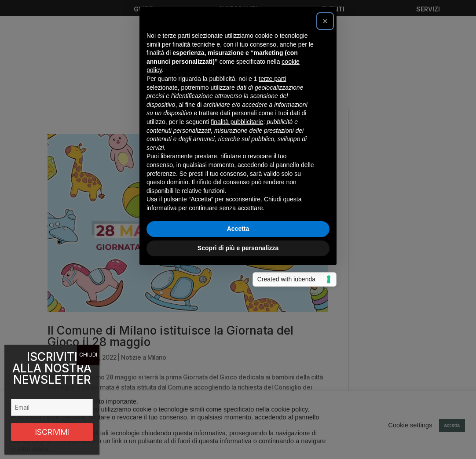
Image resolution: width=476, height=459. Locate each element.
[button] (325, 115)
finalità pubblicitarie (237, 215)
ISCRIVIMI (52, 432)
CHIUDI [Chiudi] (88, 355)
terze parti (272, 172)
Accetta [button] (238, 322)
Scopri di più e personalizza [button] (238, 342)
